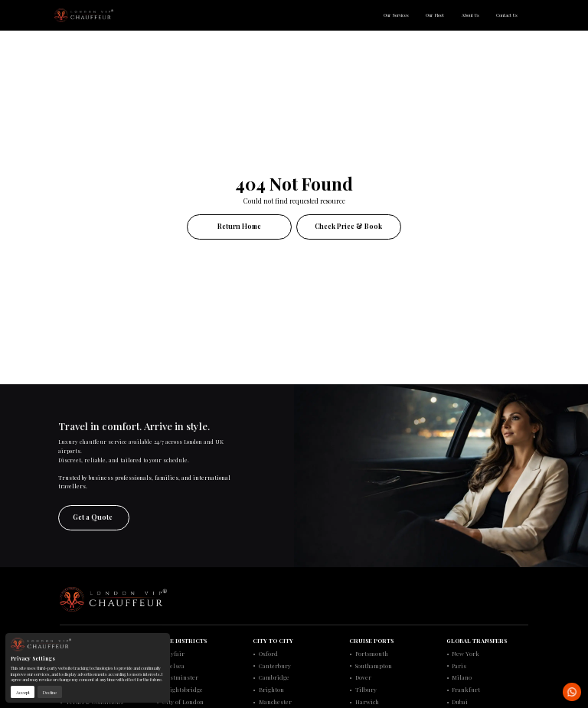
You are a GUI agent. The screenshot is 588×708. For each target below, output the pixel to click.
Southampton (374, 666)
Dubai (460, 702)
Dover (363, 677)
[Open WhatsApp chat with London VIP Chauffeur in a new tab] (572, 692)
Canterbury (275, 666)
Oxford (268, 654)
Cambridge (274, 677)
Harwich (367, 702)
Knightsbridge (183, 690)
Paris (459, 666)
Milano (462, 677)
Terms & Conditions (95, 702)
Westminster (180, 677)
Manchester (275, 702)
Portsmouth (372, 654)
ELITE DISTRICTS (181, 641)
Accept (23, 692)
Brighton (271, 690)
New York (465, 654)
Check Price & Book (348, 226)
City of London (183, 702)
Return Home (239, 226)
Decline (49, 692)
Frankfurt (466, 690)
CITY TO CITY (273, 641)
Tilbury (366, 690)
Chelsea (173, 666)
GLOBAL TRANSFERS (477, 641)
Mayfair (173, 654)
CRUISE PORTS (371, 641)
